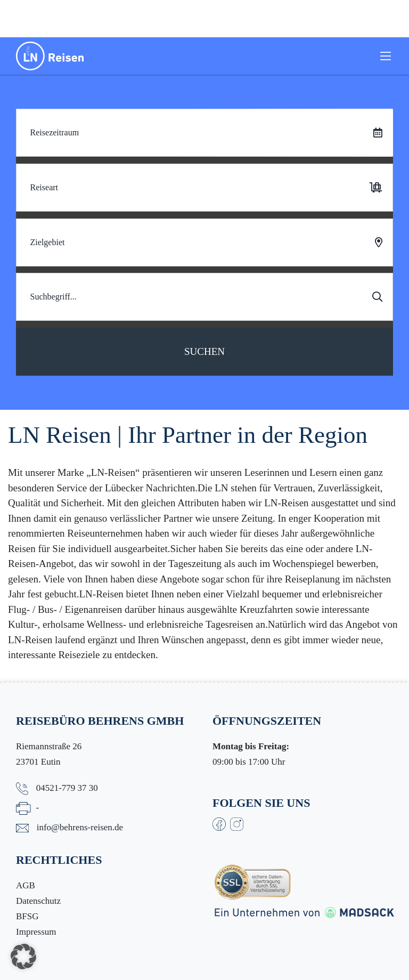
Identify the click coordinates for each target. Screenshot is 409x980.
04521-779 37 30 (67, 788)
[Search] (204, 297)
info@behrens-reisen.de (80, 827)
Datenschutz (38, 901)
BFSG (27, 916)
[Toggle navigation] (386, 56)
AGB (26, 885)
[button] (23, 957)
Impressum (36, 932)
